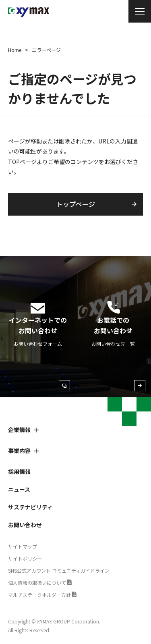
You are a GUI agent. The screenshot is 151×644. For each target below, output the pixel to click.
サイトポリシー (25, 558)
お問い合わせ (25, 525)
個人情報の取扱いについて (37, 583)
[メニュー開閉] (140, 11)
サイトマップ (23, 546)
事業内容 (19, 451)
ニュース (19, 489)
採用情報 (19, 472)
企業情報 (19, 430)
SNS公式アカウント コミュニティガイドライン (59, 570)
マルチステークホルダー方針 (39, 595)
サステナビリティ (30, 507)
